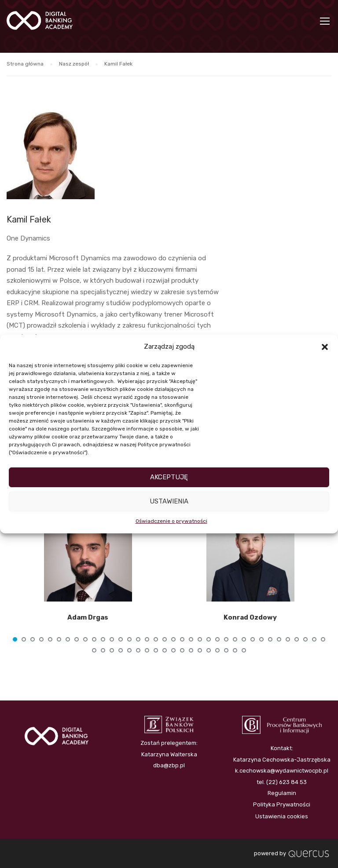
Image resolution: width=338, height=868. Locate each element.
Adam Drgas (88, 617)
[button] (325, 347)
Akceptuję (169, 477)
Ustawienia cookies (282, 816)
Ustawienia (169, 501)
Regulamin (282, 793)
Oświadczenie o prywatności (171, 521)
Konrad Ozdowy (250, 617)
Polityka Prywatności (282, 804)
